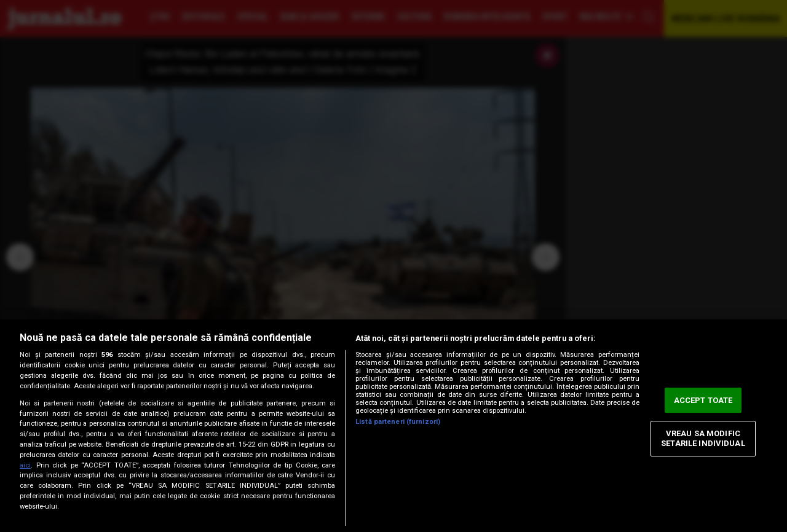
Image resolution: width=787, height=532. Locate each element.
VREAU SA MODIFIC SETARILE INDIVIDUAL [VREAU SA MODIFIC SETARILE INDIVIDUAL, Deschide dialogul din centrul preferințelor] (703, 439)
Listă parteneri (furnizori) (398, 422)
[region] (393, 426)
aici (25, 465)
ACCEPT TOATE (703, 400)
